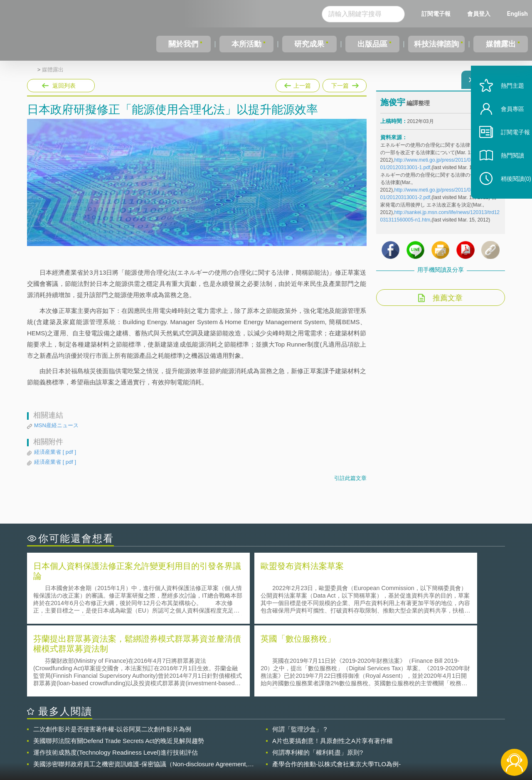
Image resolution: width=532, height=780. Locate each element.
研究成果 (307, 44)
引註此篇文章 (350, 478)
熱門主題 (504, 105)
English (517, 14)
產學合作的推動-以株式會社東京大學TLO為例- (336, 689)
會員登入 (479, 14)
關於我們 (183, 44)
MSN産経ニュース (56, 425)
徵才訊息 (320, 734)
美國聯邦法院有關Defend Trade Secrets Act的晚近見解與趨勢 (119, 666)
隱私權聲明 (271, 734)
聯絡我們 (268, 746)
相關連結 (433, 734)
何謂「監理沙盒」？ (300, 654)
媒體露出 (501, 44)
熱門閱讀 (504, 175)
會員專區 (504, 128)
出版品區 (369, 44)
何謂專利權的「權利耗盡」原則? (318, 678)
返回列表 (64, 86)
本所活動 (245, 44)
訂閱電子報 (436, 14)
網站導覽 (320, 746)
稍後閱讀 (507, 198)
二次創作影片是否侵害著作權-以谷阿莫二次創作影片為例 (112, 654)
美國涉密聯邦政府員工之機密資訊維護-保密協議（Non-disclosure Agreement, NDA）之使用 (140, 689)
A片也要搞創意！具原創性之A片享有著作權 (332, 666)
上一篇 (298, 84)
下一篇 (344, 84)
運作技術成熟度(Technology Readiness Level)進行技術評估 (116, 678)
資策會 (385, 734)
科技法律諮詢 (435, 44)
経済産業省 (55, 452)
